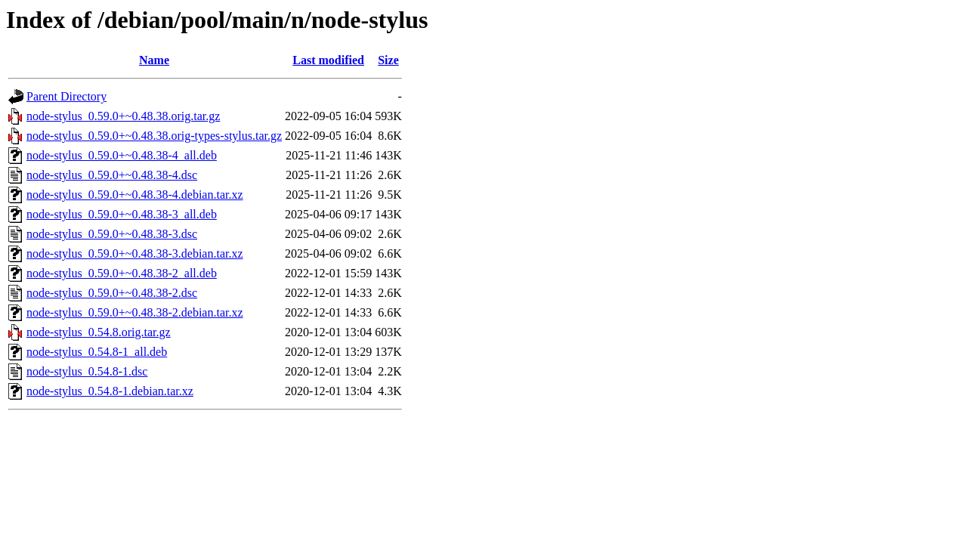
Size (388, 60)
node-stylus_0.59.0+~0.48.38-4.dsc (112, 175)
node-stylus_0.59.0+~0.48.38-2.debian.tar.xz (135, 312)
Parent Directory (66, 96)
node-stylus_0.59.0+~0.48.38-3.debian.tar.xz (135, 253)
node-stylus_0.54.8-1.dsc (87, 371)
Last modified (328, 60)
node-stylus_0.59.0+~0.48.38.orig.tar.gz (123, 116)
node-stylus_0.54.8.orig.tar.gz (99, 332)
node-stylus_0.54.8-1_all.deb (97, 352)
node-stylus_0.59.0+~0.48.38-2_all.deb (122, 273)
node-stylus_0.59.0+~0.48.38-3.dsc (112, 234)
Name (154, 60)
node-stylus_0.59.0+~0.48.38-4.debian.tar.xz (135, 195)
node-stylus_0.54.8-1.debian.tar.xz (110, 391)
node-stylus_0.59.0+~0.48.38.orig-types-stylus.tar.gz (154, 136)
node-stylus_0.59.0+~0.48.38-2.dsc (112, 293)
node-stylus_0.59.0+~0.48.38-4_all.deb (122, 155)
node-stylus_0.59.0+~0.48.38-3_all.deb (122, 214)
